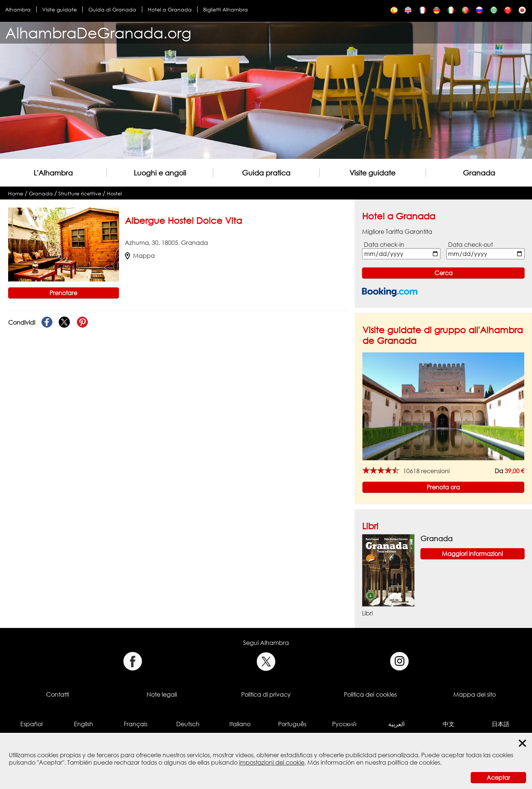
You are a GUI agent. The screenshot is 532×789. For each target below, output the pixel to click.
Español (31, 724)
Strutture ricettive (80, 193)
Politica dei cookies (370, 694)
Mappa (140, 256)
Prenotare (63, 293)
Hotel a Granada (170, 9)
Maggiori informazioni (472, 554)
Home (16, 193)
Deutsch (188, 724)
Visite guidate (59, 9)
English (83, 724)
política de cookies (414, 762)
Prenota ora (443, 487)
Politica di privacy (266, 694)
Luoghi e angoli (160, 173)
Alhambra (18, 9)
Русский (344, 724)
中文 (449, 724)
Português (292, 724)
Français (136, 724)
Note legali (162, 694)
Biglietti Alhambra (226, 9)
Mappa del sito (475, 694)
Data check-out (470, 245)
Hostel (114, 193)
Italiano (240, 724)
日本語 (501, 724)
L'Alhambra (53, 173)
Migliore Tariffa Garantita (397, 232)
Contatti (58, 694)
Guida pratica (266, 173)
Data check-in (384, 245)
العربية (396, 724)
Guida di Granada (112, 9)
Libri (370, 526)
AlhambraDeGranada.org (98, 33)
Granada (479, 173)
